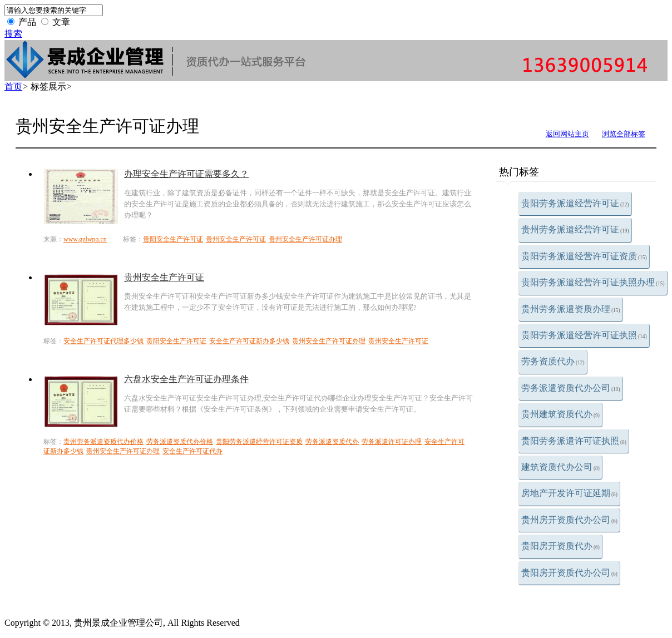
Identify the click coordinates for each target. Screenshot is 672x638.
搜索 (13, 34)
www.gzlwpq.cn (85, 239)
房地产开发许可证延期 (569, 493)
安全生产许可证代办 (192, 451)
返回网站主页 (567, 134)
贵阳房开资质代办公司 (569, 573)
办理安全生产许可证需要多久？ (186, 174)
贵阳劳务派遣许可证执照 (574, 441)
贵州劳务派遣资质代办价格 (103, 442)
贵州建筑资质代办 (560, 414)
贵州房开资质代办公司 (569, 520)
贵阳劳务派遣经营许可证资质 (584, 256)
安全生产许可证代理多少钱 (103, 341)
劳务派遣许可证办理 (392, 442)
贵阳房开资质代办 (560, 546)
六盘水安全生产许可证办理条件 (186, 379)
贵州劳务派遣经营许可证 (575, 229)
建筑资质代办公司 (560, 467)
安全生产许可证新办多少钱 (249, 341)
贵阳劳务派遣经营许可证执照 (584, 335)
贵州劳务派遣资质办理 (571, 309)
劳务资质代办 (553, 361)
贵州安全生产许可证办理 (305, 239)
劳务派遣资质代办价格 (180, 442)
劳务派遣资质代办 (332, 442)
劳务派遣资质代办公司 (571, 388)
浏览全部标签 (624, 134)
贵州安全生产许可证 (236, 239)
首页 (13, 86)
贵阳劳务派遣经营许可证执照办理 (593, 282)
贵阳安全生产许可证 (173, 239)
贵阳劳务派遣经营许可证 (575, 203)
